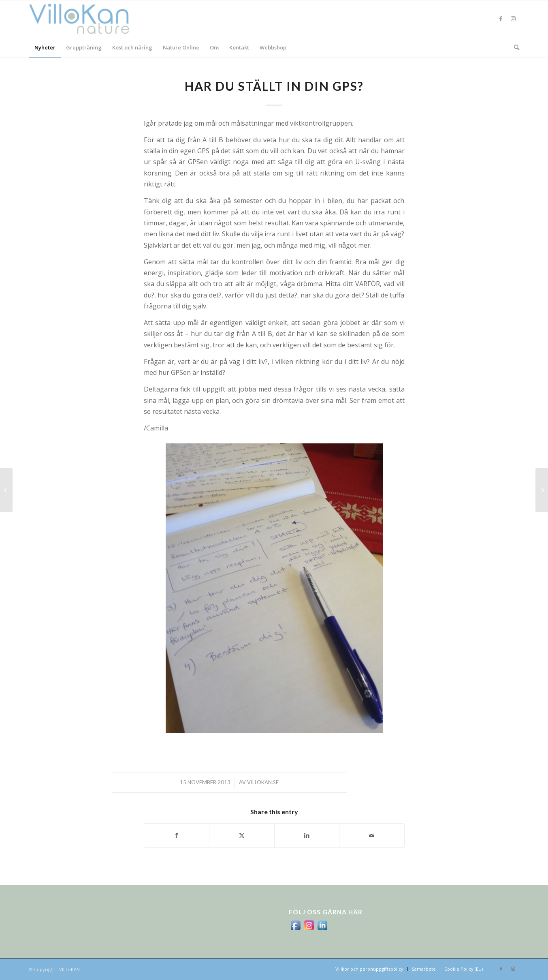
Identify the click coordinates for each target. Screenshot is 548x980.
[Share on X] (242, 835)
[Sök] (514, 47)
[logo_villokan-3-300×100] (84, 19)
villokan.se (263, 782)
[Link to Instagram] (513, 19)
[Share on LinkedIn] (307, 835)
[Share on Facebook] (177, 835)
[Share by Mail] (372, 835)
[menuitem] (45, 47)
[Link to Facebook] (501, 19)
